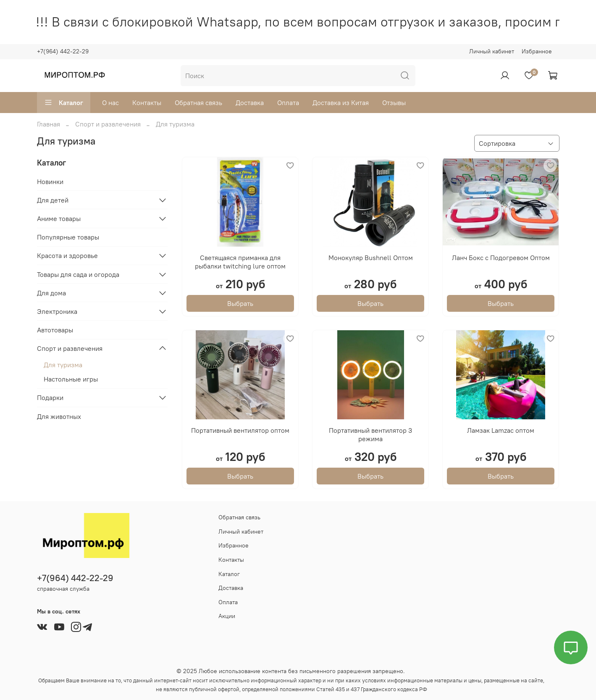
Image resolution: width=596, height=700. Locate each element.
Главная (49, 124)
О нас (110, 103)
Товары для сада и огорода (78, 274)
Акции (227, 616)
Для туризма (63, 365)
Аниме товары (59, 218)
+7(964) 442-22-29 (63, 51)
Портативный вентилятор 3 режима (370, 434)
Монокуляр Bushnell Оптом (371, 258)
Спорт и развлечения (108, 124)
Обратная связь (198, 103)
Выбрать (240, 303)
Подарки (50, 397)
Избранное (537, 51)
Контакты (147, 103)
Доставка (250, 103)
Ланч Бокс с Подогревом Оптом (501, 258)
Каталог (64, 103)
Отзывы (394, 103)
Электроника (57, 311)
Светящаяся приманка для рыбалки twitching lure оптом (240, 262)
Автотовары (55, 330)
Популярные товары (68, 237)
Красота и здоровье (67, 255)
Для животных (59, 416)
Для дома (51, 293)
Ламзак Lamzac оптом (501, 430)
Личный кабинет (492, 51)
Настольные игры (71, 379)
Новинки (50, 182)
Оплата (288, 103)
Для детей (53, 200)
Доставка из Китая (341, 103)
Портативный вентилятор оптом (240, 430)
